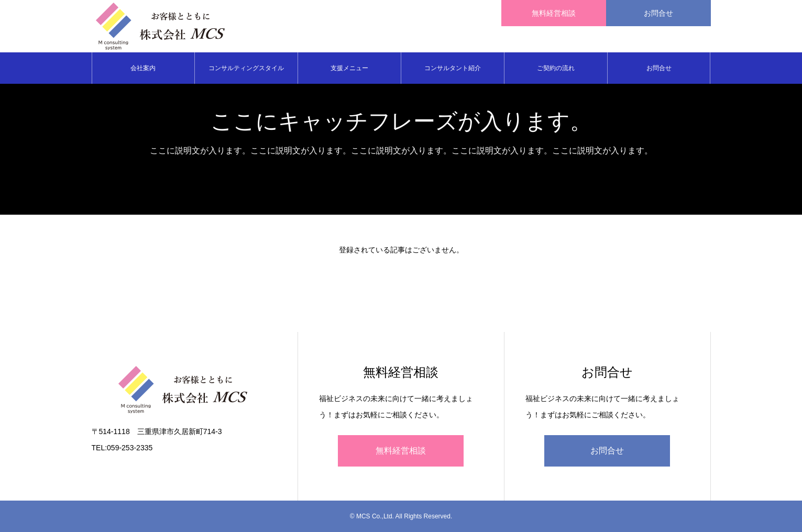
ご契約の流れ (556, 68)
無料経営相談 (401, 451)
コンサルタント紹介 (453, 68)
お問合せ (659, 68)
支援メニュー (349, 68)
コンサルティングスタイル (246, 68)
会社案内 (143, 68)
